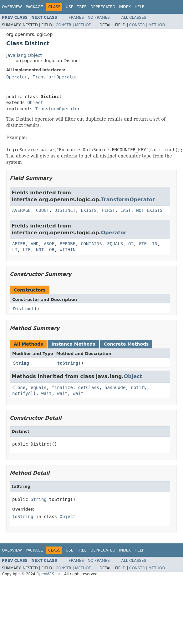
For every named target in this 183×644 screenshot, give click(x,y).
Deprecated (103, 7)
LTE (27, 250)
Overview (12, 7)
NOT (40, 250)
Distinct (24, 309)
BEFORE (68, 244)
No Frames (99, 17)
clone (19, 387)
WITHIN (68, 250)
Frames (76, 17)
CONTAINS (91, 244)
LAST (126, 210)
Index (125, 7)
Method (83, 25)
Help (139, 7)
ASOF (49, 244)
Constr (64, 25)
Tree (82, 7)
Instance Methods (73, 344)
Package (34, 7)
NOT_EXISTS (149, 210)
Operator (17, 77)
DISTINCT (65, 210)
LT (15, 250)
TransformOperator (55, 77)
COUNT (43, 210)
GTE (143, 244)
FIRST (109, 210)
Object (35, 102)
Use (69, 7)
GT (131, 244)
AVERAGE (21, 210)
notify (139, 387)
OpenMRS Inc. (49, 574)
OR (52, 250)
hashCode (115, 387)
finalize (62, 387)
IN (155, 244)
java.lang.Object (24, 55)
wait (47, 393)
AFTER (19, 244)
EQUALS (115, 244)
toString (68, 363)
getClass (89, 387)
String (21, 363)
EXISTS (89, 210)
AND (35, 244)
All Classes (134, 17)
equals (39, 387)
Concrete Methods (126, 344)
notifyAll (24, 393)
